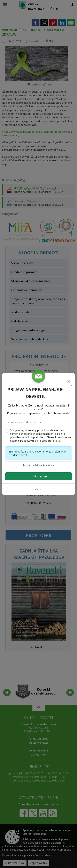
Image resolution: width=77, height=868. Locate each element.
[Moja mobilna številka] (38, 465)
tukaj (57, 441)
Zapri (39, 489)
